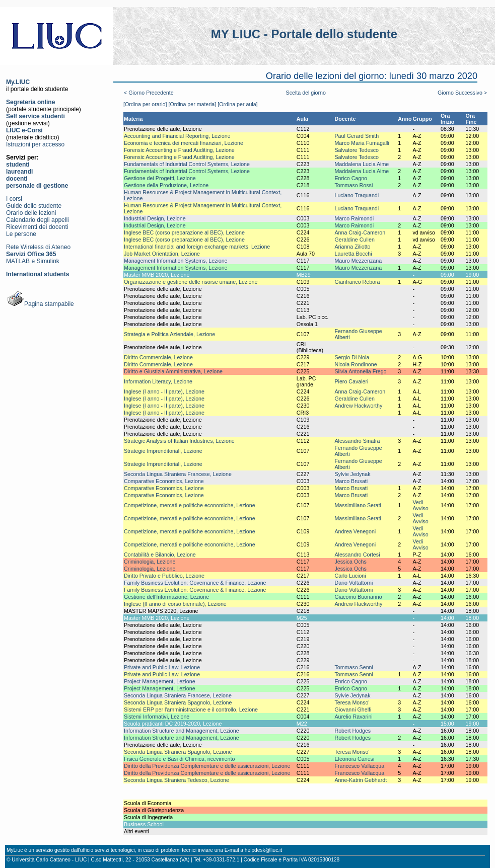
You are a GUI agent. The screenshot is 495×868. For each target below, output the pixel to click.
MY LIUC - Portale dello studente (304, 34)
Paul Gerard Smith (357, 136)
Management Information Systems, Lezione (176, 261)
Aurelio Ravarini (353, 717)
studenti (18, 165)
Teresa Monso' (352, 702)
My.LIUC (18, 82)
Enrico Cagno (351, 178)
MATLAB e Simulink (33, 261)
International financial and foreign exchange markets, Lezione (197, 247)
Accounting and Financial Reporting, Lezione (177, 136)
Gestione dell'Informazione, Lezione (166, 597)
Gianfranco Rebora (357, 282)
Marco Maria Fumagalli (362, 143)
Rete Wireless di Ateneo (38, 247)
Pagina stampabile (40, 304)
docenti (17, 179)
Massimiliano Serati (358, 505)
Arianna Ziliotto (352, 247)
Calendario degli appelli (38, 220)
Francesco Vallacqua (359, 766)
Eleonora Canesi (354, 759)
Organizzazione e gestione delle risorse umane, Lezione (191, 282)
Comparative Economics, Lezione (164, 481)
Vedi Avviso (420, 505)
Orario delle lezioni (31, 213)
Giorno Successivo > (462, 93)
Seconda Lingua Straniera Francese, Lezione (178, 474)
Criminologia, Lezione (150, 562)
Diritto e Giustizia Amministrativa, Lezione (173, 371)
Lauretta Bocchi (353, 254)
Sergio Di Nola (352, 357)
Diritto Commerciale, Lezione (158, 357)
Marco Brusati (351, 481)
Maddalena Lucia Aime (362, 164)
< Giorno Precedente (149, 93)
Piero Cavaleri (351, 381)
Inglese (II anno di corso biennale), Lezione (175, 604)
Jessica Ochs (350, 562)
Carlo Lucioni (350, 576)
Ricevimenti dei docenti (37, 227)
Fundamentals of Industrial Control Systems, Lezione (187, 164)
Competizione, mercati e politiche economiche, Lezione (190, 505)
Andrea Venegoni (355, 531)
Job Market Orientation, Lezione (162, 254)
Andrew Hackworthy (358, 406)
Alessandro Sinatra (357, 441)
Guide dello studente (34, 206)
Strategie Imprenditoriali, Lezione (163, 451)
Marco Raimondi (354, 218)
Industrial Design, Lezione (155, 218)
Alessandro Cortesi (357, 555)
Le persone (21, 234)
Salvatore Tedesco (356, 150)
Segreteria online (30, 102)
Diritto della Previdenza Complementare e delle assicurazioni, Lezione (207, 766)
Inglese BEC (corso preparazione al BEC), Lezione (184, 232)
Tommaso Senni (353, 667)
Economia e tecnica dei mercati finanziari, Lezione (184, 143)
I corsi (14, 199)
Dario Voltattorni (353, 583)
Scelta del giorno (306, 93)
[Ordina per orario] (145, 104)
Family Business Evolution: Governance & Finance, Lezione (195, 583)
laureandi (19, 172)
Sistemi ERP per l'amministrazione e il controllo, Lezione (191, 709)
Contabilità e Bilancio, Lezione (160, 555)
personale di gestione (37, 186)
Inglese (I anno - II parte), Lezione (164, 391)
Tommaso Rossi (353, 185)
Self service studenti (36, 116)
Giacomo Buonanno (358, 597)
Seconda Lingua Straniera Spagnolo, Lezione (178, 702)
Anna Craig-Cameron (360, 232)
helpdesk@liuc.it (263, 850)
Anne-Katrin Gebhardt (361, 780)
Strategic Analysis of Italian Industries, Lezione (179, 441)
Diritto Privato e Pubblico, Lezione (164, 576)
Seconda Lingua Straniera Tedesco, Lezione (176, 780)
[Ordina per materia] (192, 104)
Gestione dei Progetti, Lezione (160, 178)
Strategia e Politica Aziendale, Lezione (169, 334)
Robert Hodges (352, 731)
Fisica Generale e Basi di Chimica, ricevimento (179, 759)
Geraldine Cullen (354, 240)
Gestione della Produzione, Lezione (166, 185)
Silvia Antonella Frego (360, 371)
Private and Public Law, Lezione (162, 667)
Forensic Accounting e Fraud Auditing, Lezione (179, 150)
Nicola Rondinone (356, 364)
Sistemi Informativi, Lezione (157, 717)
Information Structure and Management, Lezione (182, 731)
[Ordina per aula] (237, 104)
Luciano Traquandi (357, 195)
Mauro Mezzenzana (358, 261)
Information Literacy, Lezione (158, 381)
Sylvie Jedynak (352, 474)
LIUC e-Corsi (24, 130)
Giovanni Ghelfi (353, 709)
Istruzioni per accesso (35, 144)
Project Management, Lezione (160, 681)
